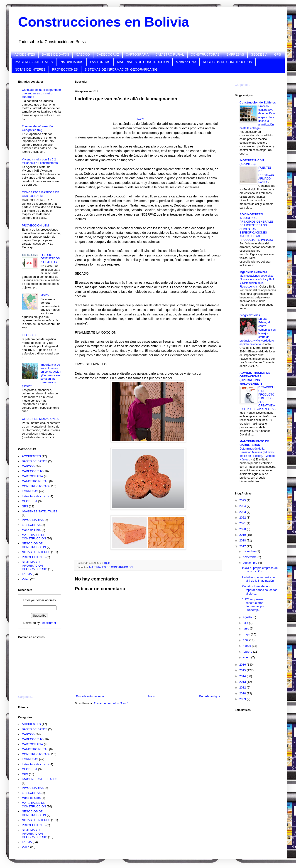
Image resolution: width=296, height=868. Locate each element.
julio (246, 623)
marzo (247, 646)
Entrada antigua (210, 696)
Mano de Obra (186, 62)
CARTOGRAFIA (137, 54)
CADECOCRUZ (108, 54)
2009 (243, 699)
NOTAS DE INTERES (30, 69)
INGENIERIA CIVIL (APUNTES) (252, 162)
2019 (243, 535)
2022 (243, 518)
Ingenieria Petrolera (253, 272)
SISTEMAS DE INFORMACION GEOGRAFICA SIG (121, 69)
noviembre (250, 557)
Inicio (152, 696)
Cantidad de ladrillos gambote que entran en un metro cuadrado (41, 93)
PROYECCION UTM (35, 225)
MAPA (44, 295)
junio (246, 628)
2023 (243, 512)
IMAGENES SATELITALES (34, 62)
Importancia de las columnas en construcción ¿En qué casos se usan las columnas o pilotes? (41, 375)
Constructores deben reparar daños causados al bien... (260, 590)
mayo (247, 634)
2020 (243, 529)
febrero (248, 652)
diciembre (250, 551)
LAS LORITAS (100, 62)
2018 (243, 540)
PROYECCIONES (65, 69)
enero (247, 657)
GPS (278, 54)
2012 (243, 687)
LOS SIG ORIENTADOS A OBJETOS (50, 258)
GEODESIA (259, 54)
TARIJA (27, 574)
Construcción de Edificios (258, 102)
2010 (243, 693)
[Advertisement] (94, 119)
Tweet (140, 119)
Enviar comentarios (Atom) (111, 703)
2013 (243, 682)
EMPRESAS (235, 54)
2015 (243, 670)
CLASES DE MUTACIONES (40, 419)
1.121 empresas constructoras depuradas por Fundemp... (253, 605)
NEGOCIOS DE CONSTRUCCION (228, 62)
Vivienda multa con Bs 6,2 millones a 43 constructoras (40, 161)
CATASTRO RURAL (170, 54)
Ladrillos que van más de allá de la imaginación (258, 579)
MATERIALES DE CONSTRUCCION (143, 62)
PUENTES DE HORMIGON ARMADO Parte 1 (266, 175)
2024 (243, 506)
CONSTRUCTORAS (205, 54)
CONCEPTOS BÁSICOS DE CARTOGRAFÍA (40, 194)
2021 (243, 523)
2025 (243, 500)
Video (26, 579)
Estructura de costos (35, 496)
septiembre (251, 563)
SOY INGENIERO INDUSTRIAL (251, 216)
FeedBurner (48, 623)
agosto (248, 617)
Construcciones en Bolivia (104, 22)
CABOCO (83, 54)
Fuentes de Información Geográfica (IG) (37, 128)
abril (246, 640)
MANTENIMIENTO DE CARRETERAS (254, 443)
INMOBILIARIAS (71, 62)
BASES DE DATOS (55, 54)
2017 (243, 546)
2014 (243, 676)
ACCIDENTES (25, 54)
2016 (243, 665)
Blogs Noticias (250, 315)
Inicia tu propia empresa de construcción (260, 570)
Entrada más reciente (90, 696)
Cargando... (26, 697)
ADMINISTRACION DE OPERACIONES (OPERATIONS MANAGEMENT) (255, 378)
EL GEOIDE (30, 335)
